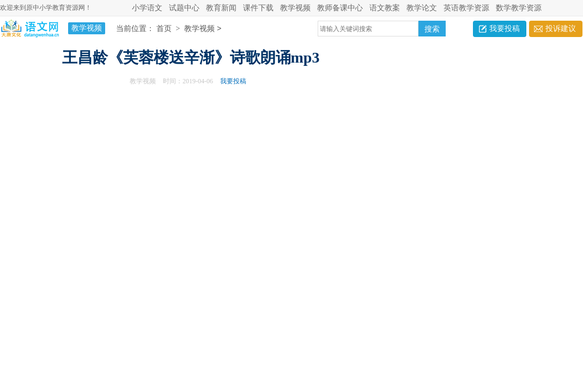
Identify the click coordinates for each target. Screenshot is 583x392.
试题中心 (184, 8)
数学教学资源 (519, 8)
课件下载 (258, 8)
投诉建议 (561, 29)
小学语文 (147, 8)
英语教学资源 (466, 8)
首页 (164, 29)
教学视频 (295, 8)
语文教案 (385, 8)
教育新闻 (221, 8)
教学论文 (422, 8)
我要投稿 (505, 29)
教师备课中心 (340, 8)
